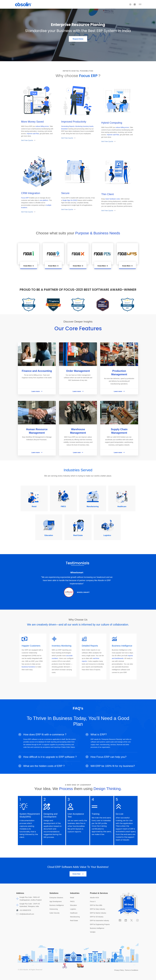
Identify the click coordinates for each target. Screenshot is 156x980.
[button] (78, 39)
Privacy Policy (119, 970)
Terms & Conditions (132, 970)
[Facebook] (120, 920)
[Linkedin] (141, 4)
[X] (132, 920)
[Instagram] (136, 4)
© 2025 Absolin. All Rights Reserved (30, 970)
